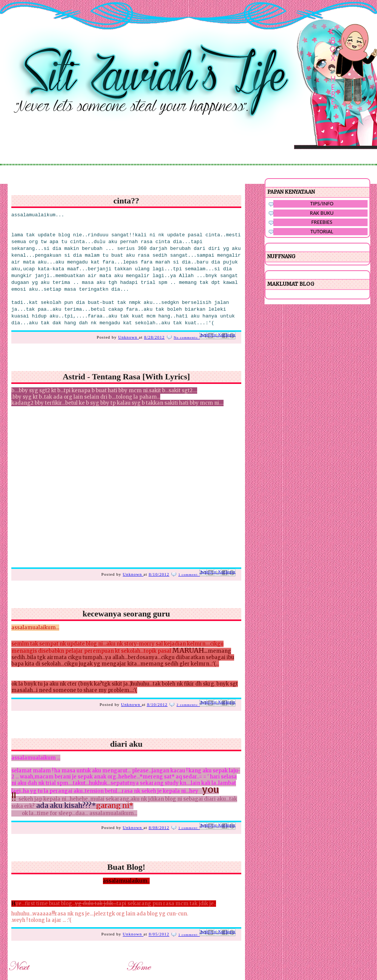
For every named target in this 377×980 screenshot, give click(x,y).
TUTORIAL (322, 231)
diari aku (126, 744)
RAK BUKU (322, 213)
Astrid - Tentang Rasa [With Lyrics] (126, 377)
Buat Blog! (126, 867)
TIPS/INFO (322, 203)
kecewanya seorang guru (126, 614)
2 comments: (188, 705)
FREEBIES (322, 222)
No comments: (187, 337)
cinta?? (126, 201)
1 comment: (189, 575)
